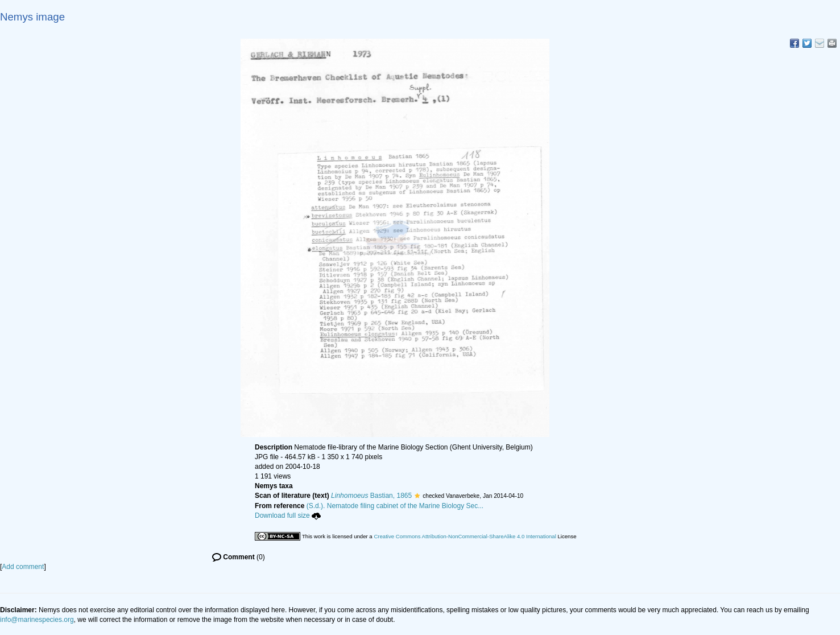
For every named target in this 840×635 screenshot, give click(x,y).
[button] (417, 496)
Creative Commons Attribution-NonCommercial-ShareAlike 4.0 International (465, 536)
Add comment (23, 567)
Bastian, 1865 (371, 496)
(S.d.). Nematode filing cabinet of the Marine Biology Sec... (395, 506)
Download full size (288, 516)
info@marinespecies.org (37, 620)
